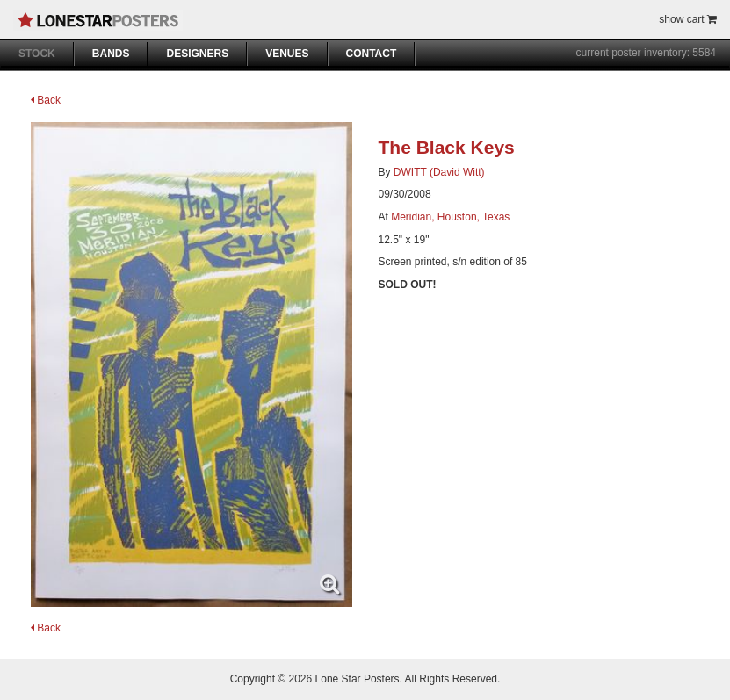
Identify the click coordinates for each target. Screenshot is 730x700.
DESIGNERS (197, 54)
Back (46, 100)
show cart (688, 19)
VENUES (287, 54)
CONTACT (372, 54)
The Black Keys (447, 147)
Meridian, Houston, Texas (450, 217)
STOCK (37, 54)
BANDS (111, 54)
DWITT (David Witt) (439, 172)
